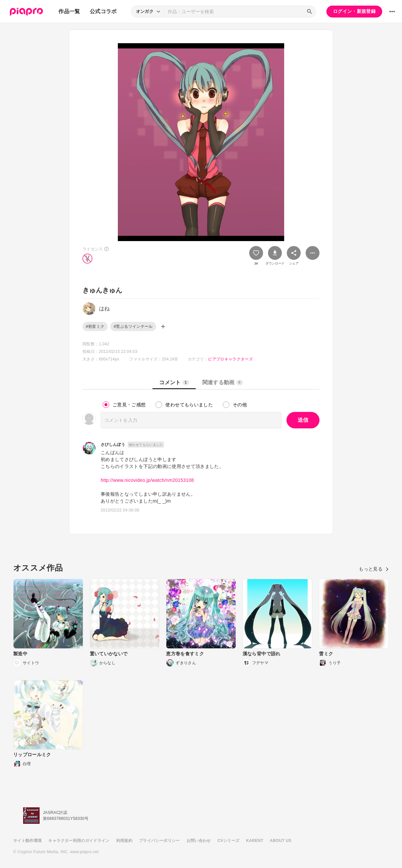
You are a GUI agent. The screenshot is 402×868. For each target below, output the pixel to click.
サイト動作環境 (27, 841)
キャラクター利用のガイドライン (79, 841)
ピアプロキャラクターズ (230, 359)
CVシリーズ (229, 841)
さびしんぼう (113, 445)
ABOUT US (281, 841)
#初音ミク (95, 326)
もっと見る (374, 569)
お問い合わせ (199, 841)
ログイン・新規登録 (354, 11)
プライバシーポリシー (159, 841)
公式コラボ (103, 11)
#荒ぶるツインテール (133, 326)
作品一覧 (69, 11)
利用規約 (124, 841)
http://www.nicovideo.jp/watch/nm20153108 (147, 480)
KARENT (255, 841)
